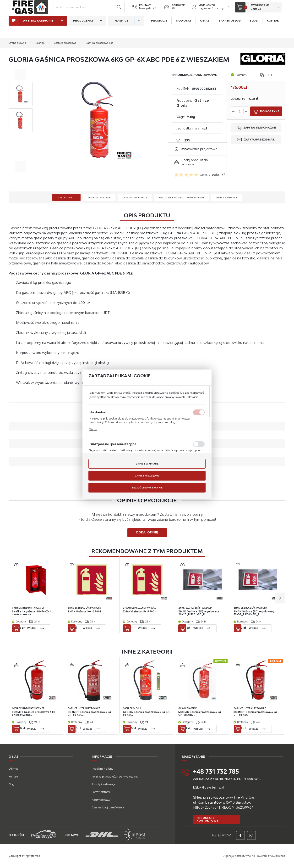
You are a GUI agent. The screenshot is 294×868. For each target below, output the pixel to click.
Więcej (93, 429)
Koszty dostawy (101, 800)
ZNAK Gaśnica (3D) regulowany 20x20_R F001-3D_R (199, 613)
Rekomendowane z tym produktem (182, 198)
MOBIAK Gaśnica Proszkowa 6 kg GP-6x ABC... (200, 714)
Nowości (183, 31)
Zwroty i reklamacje (104, 784)
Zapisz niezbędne (147, 476)
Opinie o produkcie (135, 198)
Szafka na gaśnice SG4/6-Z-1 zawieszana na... (32, 613)
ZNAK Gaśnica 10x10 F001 (84, 612)
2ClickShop (278, 856)
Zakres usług (230, 31)
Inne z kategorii (227, 198)
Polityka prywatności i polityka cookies (115, 777)
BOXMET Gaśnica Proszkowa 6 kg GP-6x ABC (255, 714)
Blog (254, 31)
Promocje (159, 31)
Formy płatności (101, 792)
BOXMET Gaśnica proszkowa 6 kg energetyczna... (34, 714)
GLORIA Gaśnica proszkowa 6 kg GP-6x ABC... (147, 714)
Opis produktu (66, 198)
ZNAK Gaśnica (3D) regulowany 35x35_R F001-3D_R (254, 613)
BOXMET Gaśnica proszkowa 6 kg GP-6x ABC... (89, 714)
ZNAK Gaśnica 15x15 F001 (139, 612)
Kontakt (274, 31)
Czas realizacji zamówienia (108, 807)
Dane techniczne (99, 198)
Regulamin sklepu (103, 769)
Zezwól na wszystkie (147, 487)
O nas (205, 31)
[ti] (253, 856)
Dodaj (215, 175)
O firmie (13, 769)
